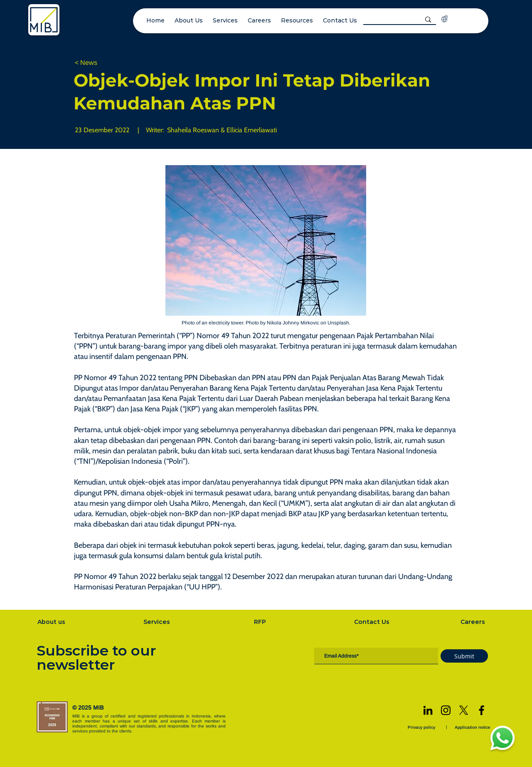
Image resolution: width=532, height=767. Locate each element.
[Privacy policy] (422, 727)
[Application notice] (473, 727)
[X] (464, 710)
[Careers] (474, 622)
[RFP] (261, 622)
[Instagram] (446, 710)
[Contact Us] (373, 622)
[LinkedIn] (428, 710)
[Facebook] (482, 710)
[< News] (102, 63)
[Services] (158, 622)
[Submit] (464, 656)
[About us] (52, 622)
